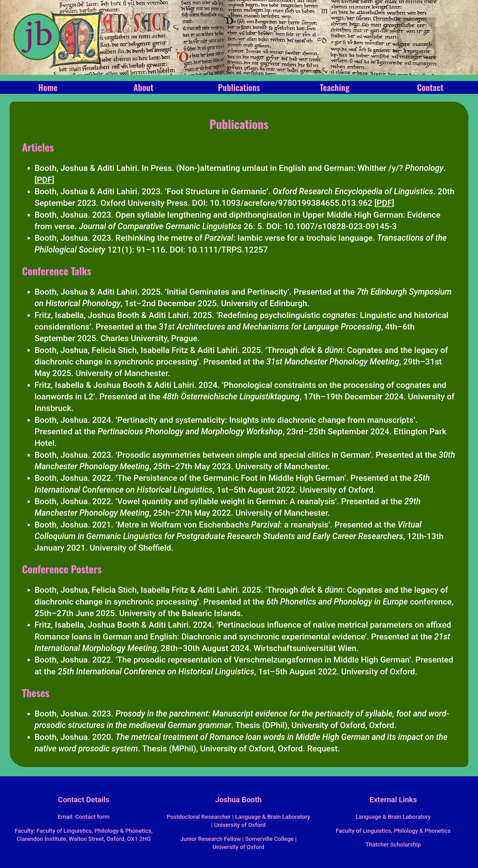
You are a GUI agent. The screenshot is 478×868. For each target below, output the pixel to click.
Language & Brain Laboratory (393, 817)
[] (45, 180)
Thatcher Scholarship (393, 845)
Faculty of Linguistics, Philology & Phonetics (393, 831)
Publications (239, 87)
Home (48, 87)
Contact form (92, 817)
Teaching (335, 87)
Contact (430, 87)
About (143, 87)
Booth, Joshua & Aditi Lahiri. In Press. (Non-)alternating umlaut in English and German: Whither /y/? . (240, 168)
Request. (324, 749)
